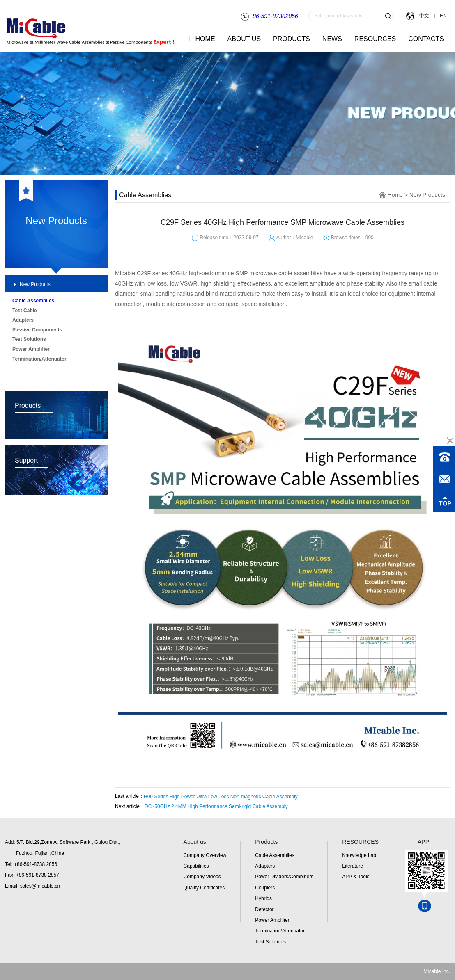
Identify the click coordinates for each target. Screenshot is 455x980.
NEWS (332, 39)
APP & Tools (356, 877)
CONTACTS (426, 39)
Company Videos (202, 877)
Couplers (265, 888)
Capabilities (196, 866)
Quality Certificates (204, 888)
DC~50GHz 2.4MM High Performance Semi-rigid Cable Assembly (216, 806)
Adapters (265, 866)
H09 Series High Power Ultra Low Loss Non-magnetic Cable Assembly (221, 797)
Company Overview (205, 855)
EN (442, 16)
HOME (205, 39)
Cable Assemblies (275, 855)
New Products (35, 284)
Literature (353, 866)
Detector (264, 909)
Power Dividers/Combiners (284, 877)
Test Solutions (270, 942)
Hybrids (263, 898)
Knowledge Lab (359, 855)
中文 (424, 16)
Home (395, 195)
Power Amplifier (272, 920)
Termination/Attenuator (280, 931)
